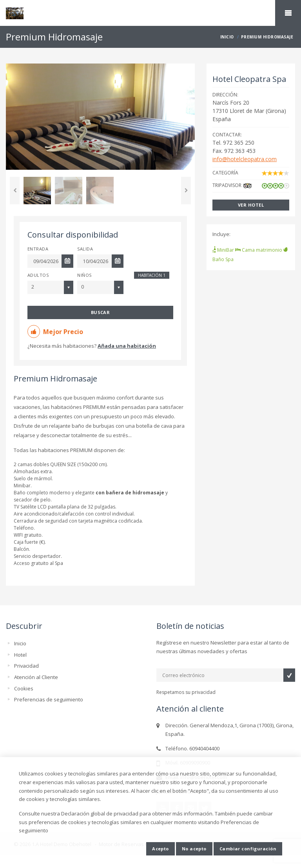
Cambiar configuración (248, 849)
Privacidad (26, 666)
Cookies (24, 688)
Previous (15, 191)
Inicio (20, 643)
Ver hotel (251, 205)
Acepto (160, 849)
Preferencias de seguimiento (49, 699)
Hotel (20, 655)
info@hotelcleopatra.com (245, 159)
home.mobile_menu (288, 13)
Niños (84, 275)
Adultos (38, 275)
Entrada (38, 249)
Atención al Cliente (36, 677)
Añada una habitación (127, 346)
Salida (85, 249)
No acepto (194, 849)
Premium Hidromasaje (55, 379)
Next (186, 191)
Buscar (101, 312)
